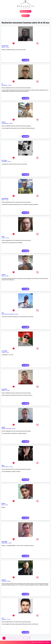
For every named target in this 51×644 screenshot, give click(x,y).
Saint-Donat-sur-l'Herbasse (8, 314)
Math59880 (4, 542)
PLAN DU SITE (41, 642)
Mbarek (3, 504)
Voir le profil (25, 60)
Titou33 (3, 122)
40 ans (7, 276)
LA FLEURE (4, 351)
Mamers (4, 390)
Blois (3, 505)
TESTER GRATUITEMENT (26, 11)
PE (2, 84)
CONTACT (48, 642)
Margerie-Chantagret (7, 429)
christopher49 (5, 198)
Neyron (3, 47)
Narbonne (4, 619)
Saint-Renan (4, 85)
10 (29, 638)
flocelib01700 (5, 46)
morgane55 (4, 389)
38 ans (11, 123)
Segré (3, 200)
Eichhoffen (4, 162)
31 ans (9, 619)
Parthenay (4, 581)
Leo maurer (4, 160)
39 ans (14, 429)
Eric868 (3, 275)
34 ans (10, 543)
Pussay (3, 238)
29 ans (8, 238)
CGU (35, 642)
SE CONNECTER (25, 16)
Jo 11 (3, 618)
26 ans (10, 85)
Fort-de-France (5, 467)
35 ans (7, 47)
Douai (3, 276)
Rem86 (3, 427)
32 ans (8, 390)
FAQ (32, 642)
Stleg (3, 465)
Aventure (4, 580)
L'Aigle (3, 352)
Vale (3, 313)
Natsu (3, 237)
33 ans (11, 467)
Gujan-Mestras (5, 123)
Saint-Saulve (5, 543)
